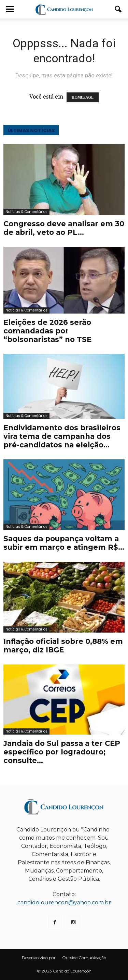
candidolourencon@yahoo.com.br (64, 902)
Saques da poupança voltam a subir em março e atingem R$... (64, 543)
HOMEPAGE (83, 97)
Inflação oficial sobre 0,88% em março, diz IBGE (63, 646)
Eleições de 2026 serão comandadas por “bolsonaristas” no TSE (47, 331)
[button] (118, 9)
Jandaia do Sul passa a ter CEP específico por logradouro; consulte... (62, 752)
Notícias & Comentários (26, 212)
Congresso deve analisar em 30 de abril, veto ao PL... (64, 228)
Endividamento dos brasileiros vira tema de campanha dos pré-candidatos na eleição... (62, 436)
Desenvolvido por (39, 958)
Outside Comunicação (84, 958)
